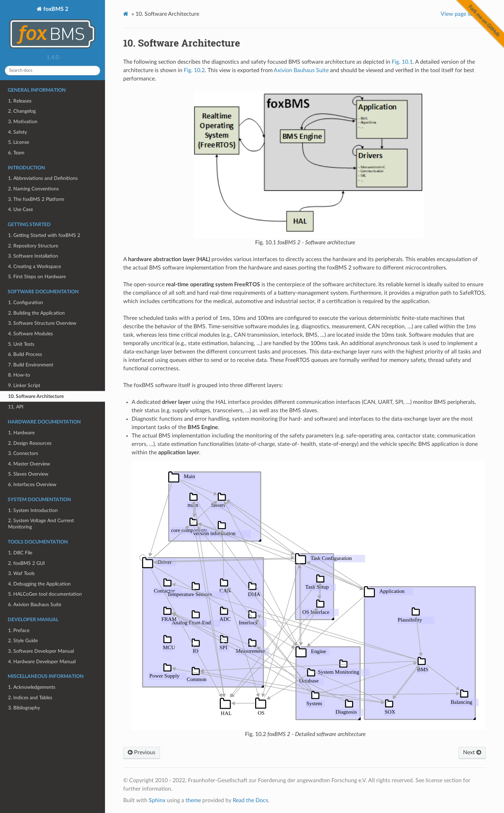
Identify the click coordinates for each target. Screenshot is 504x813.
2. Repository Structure (33, 246)
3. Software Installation (33, 256)
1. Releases (20, 101)
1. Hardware (21, 433)
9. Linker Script (24, 386)
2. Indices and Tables (30, 698)
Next (472, 752)
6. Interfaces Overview (32, 485)
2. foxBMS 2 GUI (26, 563)
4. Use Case (20, 209)
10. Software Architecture (36, 396)
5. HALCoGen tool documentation (45, 594)
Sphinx (157, 800)
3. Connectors (23, 453)
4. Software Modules (30, 334)
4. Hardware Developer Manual (42, 662)
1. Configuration (26, 303)
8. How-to (19, 375)
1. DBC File (20, 553)
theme (193, 800)
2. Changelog (22, 111)
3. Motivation (23, 122)
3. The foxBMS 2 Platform (36, 199)
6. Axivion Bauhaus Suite (35, 605)
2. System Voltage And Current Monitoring (41, 524)
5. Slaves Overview (28, 474)
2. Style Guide (23, 641)
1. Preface (19, 630)
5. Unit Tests (21, 344)
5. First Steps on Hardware (37, 277)
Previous (142, 752)
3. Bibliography (24, 708)
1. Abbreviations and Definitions (43, 178)
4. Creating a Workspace (34, 267)
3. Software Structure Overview (42, 323)
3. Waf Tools (21, 573)
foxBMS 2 (52, 29)
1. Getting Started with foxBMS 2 (44, 235)
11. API (16, 407)
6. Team (16, 153)
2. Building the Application (36, 313)
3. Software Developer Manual (41, 651)
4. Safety (17, 132)
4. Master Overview (29, 464)
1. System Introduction (33, 510)
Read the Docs (250, 800)
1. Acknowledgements (32, 687)
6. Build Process (25, 354)
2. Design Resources (30, 443)
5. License (19, 142)
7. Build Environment (31, 365)
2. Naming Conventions (33, 189)
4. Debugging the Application (39, 584)
